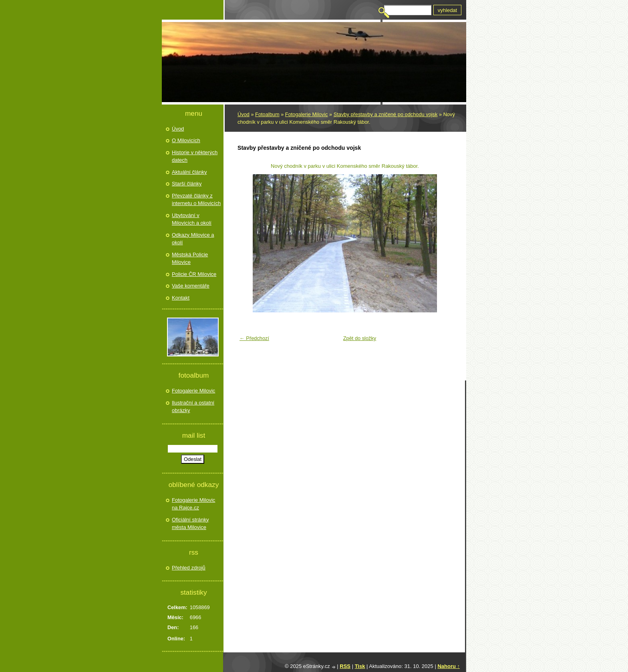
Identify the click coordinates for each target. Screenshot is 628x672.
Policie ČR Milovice (194, 274)
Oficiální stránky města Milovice (190, 524)
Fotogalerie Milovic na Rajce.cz (193, 504)
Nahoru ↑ (449, 666)
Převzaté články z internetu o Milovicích (196, 200)
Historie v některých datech (195, 156)
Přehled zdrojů (189, 568)
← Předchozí (254, 338)
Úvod (244, 114)
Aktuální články (189, 172)
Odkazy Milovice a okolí (193, 239)
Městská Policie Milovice (190, 259)
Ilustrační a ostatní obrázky (193, 407)
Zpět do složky (360, 338)
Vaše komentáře (191, 286)
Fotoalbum (267, 114)
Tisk (360, 666)
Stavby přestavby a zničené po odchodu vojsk (386, 114)
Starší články (187, 184)
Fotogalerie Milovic (307, 114)
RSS (345, 666)
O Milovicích (186, 140)
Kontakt (181, 298)
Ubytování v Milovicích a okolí (192, 219)
